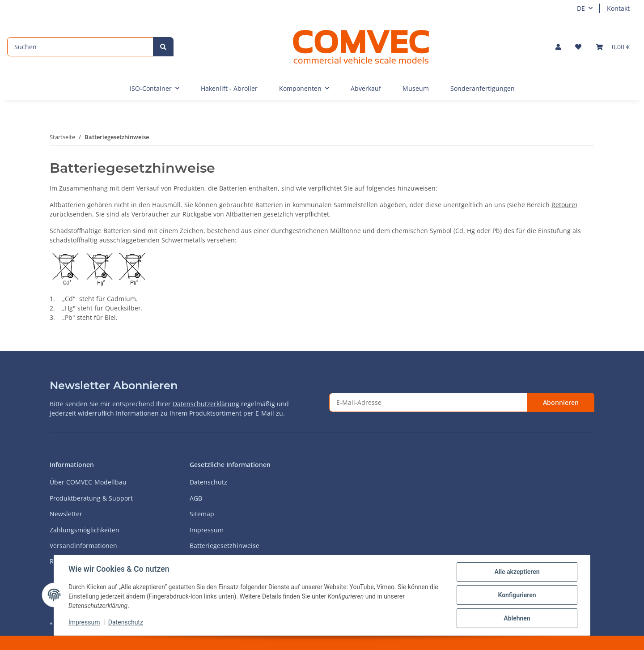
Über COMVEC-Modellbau (88, 482)
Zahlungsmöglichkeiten (85, 530)
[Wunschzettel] (578, 47)
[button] (558, 47)
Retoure (563, 205)
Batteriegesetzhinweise (225, 546)
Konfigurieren (517, 595)
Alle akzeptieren (517, 572)
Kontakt (618, 8)
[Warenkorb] (613, 47)
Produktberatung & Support (91, 498)
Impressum (207, 530)
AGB (196, 498)
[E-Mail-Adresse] (428, 402)
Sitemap (202, 514)
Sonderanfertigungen (483, 88)
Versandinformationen (83, 546)
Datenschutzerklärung (206, 404)
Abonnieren (561, 402)
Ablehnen (517, 618)
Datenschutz (208, 482)
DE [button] (581, 8)
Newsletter (66, 514)
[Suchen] (80, 47)
